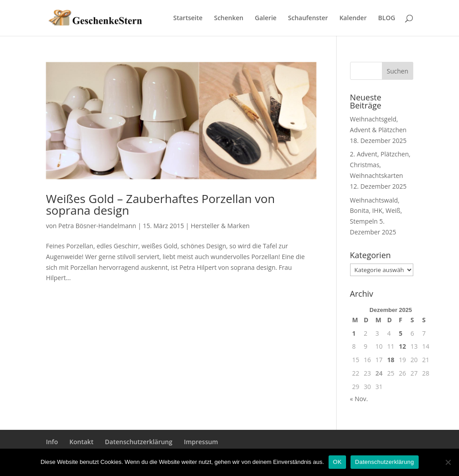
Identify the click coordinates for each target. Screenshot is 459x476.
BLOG (387, 18)
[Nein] (448, 462)
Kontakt (82, 442)
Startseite (188, 18)
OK (337, 462)
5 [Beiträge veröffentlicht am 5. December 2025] (401, 333)
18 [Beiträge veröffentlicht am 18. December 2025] (391, 360)
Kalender (353, 18)
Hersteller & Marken (220, 226)
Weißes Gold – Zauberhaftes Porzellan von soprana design (160, 204)
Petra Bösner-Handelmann (97, 226)
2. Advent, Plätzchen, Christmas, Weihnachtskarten (380, 165)
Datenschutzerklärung (139, 442)
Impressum (201, 442)
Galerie (266, 18)
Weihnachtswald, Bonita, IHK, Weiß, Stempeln (376, 211)
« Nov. (359, 399)
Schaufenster (308, 18)
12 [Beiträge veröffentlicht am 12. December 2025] (403, 346)
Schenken (228, 18)
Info (52, 442)
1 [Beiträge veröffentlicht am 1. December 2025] (354, 333)
